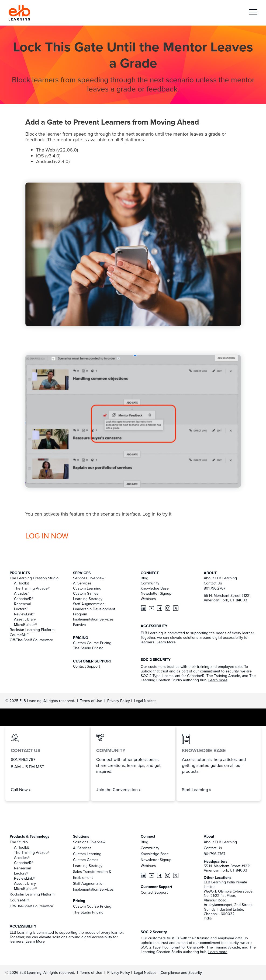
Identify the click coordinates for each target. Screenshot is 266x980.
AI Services (82, 583)
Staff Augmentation (89, 604)
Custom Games (86, 593)
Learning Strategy (88, 599)
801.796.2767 (215, 588)
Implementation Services (93, 619)
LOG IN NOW (47, 536)
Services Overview (89, 578)
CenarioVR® (24, 599)
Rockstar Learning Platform (32, 630)
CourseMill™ (19, 635)
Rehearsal (22, 604)
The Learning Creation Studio (34, 578)
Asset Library (25, 619)
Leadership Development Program (94, 611)
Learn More (166, 642)
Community (150, 583)
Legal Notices (145, 701)
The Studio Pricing (88, 648)
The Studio (19, 842)
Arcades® (22, 858)
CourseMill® (19, 900)
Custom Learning (87, 588)
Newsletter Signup (156, 593)
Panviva (79, 625)
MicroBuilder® (25, 625)
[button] (253, 13)
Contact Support (87, 666)
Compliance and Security (181, 972)
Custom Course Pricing (92, 643)
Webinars (148, 599)
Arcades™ (22, 593)
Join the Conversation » (118, 789)
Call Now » (21, 789)
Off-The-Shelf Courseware (31, 640)
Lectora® (21, 873)
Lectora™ (21, 609)
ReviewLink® (24, 878)
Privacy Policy (119, 701)
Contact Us (213, 583)
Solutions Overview (89, 842)
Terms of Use (91, 701)
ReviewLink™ (24, 614)
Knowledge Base (155, 588)
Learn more (218, 680)
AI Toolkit (21, 583)
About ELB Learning (220, 578)
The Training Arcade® (32, 588)
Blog (144, 578)
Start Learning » (196, 789)
